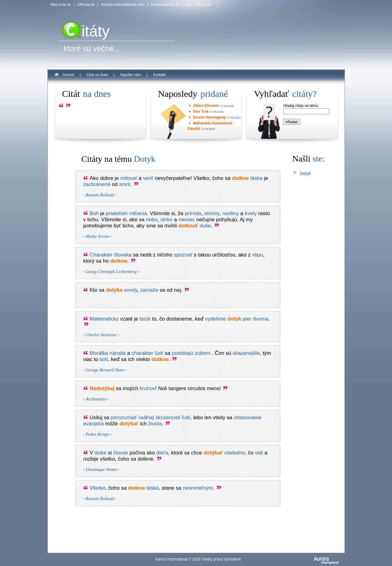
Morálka (99, 353)
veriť (148, 178)
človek (121, 453)
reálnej (146, 418)
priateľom (117, 213)
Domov (68, 75)
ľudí (159, 353)
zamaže (149, 290)
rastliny (231, 213)
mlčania (138, 213)
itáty (86, 31)
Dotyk (305, 173)
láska (257, 178)
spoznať (183, 255)
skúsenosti (168, 418)
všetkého (235, 453)
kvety (251, 213)
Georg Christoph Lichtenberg (111, 272)
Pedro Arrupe (98, 434)
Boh (94, 213)
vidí (259, 453)
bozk (145, 319)
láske (100, 453)
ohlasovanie (248, 418)
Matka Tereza (97, 236)
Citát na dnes (97, 75)
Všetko (97, 488)
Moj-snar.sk (61, 4)
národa (118, 353)
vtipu (258, 255)
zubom (203, 353)
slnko (167, 220)
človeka (123, 255)
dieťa (162, 453)
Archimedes (96, 399)
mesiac (187, 220)
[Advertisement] (184, 523)
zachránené (97, 184)
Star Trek (201, 112)
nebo (152, 220)
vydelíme (216, 319)
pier (247, 319)
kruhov (147, 388)
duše (205, 226)
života (155, 424)
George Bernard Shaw (105, 370)
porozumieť (124, 418)
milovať (129, 178)
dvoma (260, 319)
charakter (142, 353)
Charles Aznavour (101, 335)
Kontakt (159, 75)
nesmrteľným (198, 488)
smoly (131, 290)
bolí (104, 359)
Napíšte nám (130, 75)
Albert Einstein (206, 106)
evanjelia (94, 424)
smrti (125, 184)
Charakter (101, 255)
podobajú (183, 353)
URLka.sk (86, 4)
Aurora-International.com (123, 4)
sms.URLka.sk (198, 4)
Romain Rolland (100, 195)
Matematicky (104, 319)
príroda (193, 213)
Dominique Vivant (101, 470)
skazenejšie (246, 353)
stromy (212, 213)
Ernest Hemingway (209, 117)
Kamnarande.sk (165, 4)
